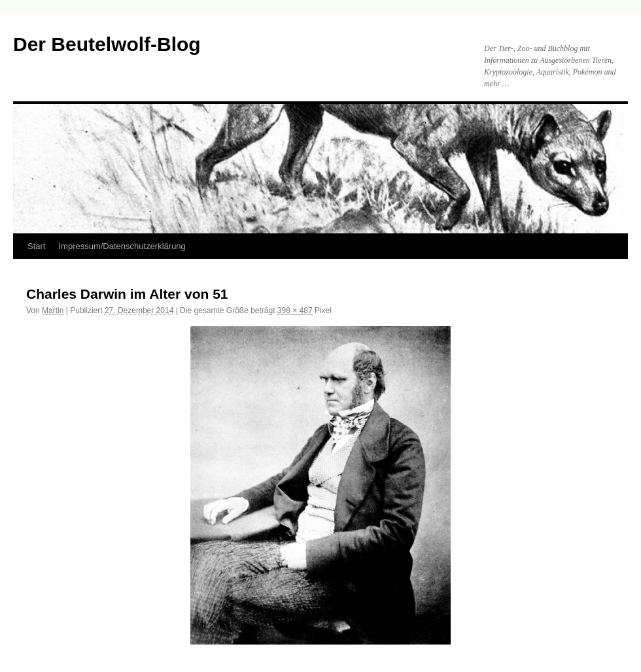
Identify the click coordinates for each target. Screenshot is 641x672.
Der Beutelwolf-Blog (107, 44)
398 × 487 (295, 311)
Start (36, 246)
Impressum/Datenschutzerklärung (122, 246)
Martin (53, 311)
